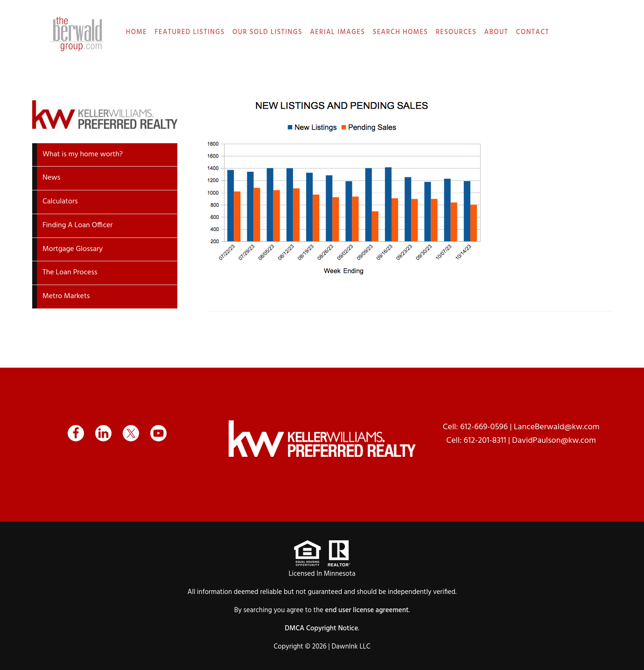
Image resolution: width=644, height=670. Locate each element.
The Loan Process (70, 272)
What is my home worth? (83, 154)
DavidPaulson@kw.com (554, 441)
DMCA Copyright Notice (321, 628)
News (51, 178)
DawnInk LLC (351, 647)
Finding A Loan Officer (78, 225)
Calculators (60, 202)
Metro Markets (66, 296)
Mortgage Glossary (73, 249)
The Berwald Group (77, 34)
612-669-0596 (484, 427)
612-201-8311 (485, 441)
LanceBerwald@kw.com (557, 427)
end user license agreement (367, 610)
